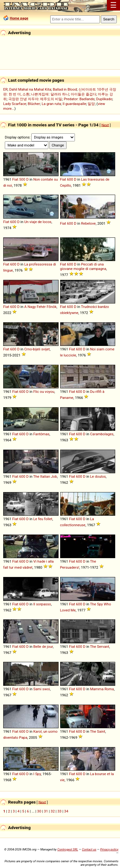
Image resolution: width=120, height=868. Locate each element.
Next (105, 125)
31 (46, 811)
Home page (19, 18)
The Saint (97, 731)
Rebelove (88, 223)
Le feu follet (43, 519)
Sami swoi (42, 689)
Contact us (89, 849)
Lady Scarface (15, 104)
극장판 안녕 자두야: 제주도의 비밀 (35, 99)
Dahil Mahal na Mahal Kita (30, 89)
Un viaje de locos (38, 222)
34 (66, 811)
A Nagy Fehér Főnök (40, 307)
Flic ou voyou (44, 392)
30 (39, 811)
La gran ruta (51, 104)
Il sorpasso (42, 604)
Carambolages (102, 434)
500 (22, 179)
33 (59, 811)
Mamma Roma (102, 689)
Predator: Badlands (79, 99)
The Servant (100, 647)
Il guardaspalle (75, 104)
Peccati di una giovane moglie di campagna (83, 266)
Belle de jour (43, 647)
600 (70, 179)
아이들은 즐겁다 (84, 94)
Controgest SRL (68, 849)
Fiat (15, 179)
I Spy (37, 774)
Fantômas (41, 434)
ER (5, 89)
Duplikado (104, 99)
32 (53, 811)
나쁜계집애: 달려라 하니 (50, 94)
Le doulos (98, 476)
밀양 (91, 104)
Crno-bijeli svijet (37, 349)
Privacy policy (109, 849)
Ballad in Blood (65, 89)
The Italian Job (45, 476)
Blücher (34, 104)
